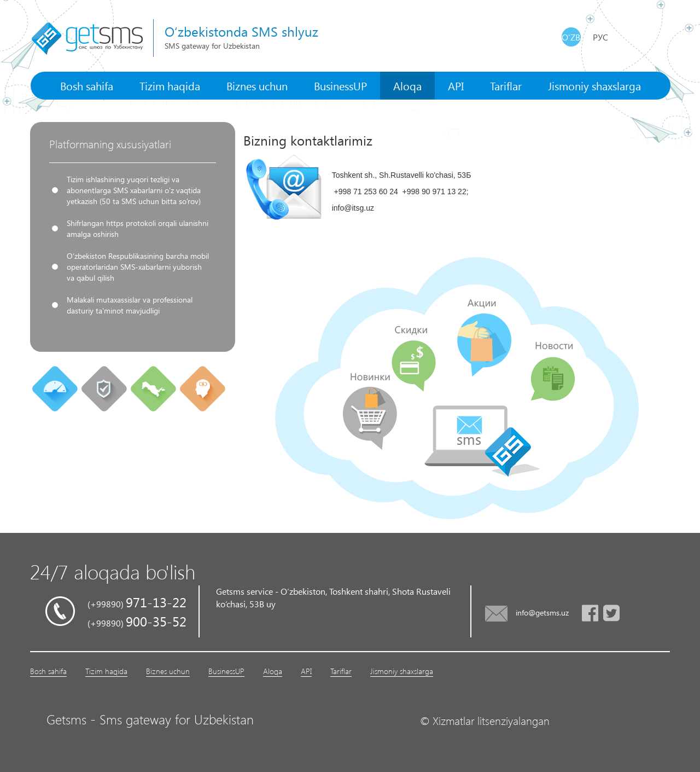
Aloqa (407, 85)
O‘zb (571, 37)
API (456, 85)
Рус (600, 37)
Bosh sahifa (87, 85)
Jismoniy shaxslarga (594, 85)
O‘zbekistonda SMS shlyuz (241, 31)
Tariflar (506, 85)
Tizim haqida (170, 85)
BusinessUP (340, 85)
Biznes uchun (257, 85)
